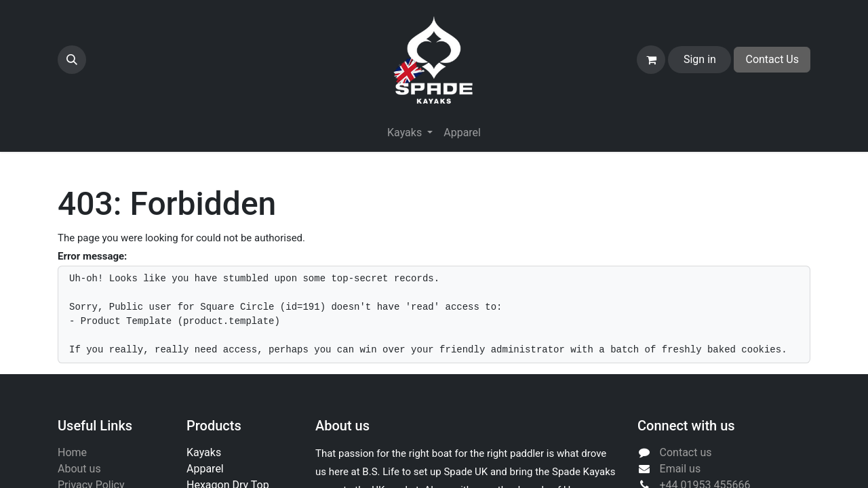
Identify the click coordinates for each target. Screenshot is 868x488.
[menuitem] (462, 133)
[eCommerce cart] (651, 60)
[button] (72, 60)
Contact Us (772, 59)
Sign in (700, 59)
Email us (680, 469)
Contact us (686, 452)
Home (72, 452)
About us (79, 469)
